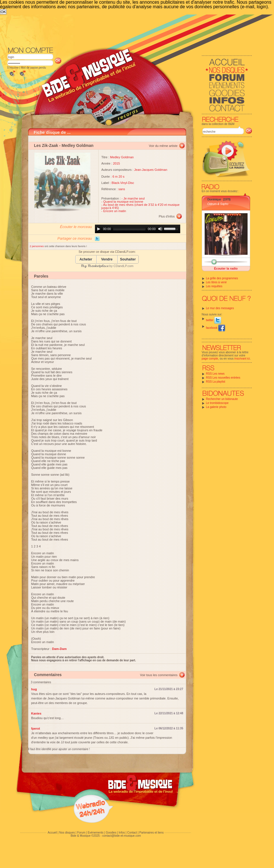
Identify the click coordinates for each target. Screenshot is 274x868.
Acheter (86, 259)
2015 (117, 163)
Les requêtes (214, 286)
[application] (138, 229)
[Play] (99, 229)
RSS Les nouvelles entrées (223, 378)
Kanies (36, 713)
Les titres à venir (216, 282)
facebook (216, 328)
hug (34, 689)
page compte (210, 359)
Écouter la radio (226, 268)
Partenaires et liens (151, 833)
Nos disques (67, 833)
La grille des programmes (222, 278)
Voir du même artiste (163, 146)
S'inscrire (13, 68)
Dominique (214, 199)
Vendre (107, 259)
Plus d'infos (167, 216)
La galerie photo (216, 407)
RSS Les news (215, 374)
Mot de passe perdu (33, 68)
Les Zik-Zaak (46, 145)
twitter (214, 320)
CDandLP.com (123, 266)
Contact (132, 833)
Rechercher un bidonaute (222, 399)
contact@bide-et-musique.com (122, 836)
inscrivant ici (242, 359)
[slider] (129, 229)
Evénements (96, 833)
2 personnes (37, 246)
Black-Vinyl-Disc (123, 183)
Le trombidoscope (217, 403)
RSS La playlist (216, 382)
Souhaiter (128, 259)
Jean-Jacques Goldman (151, 170)
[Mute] (160, 229)
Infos (122, 833)
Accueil (52, 833)
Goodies (111, 833)
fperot (36, 729)
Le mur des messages (220, 308)
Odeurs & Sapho (218, 204)
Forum (81, 833)
